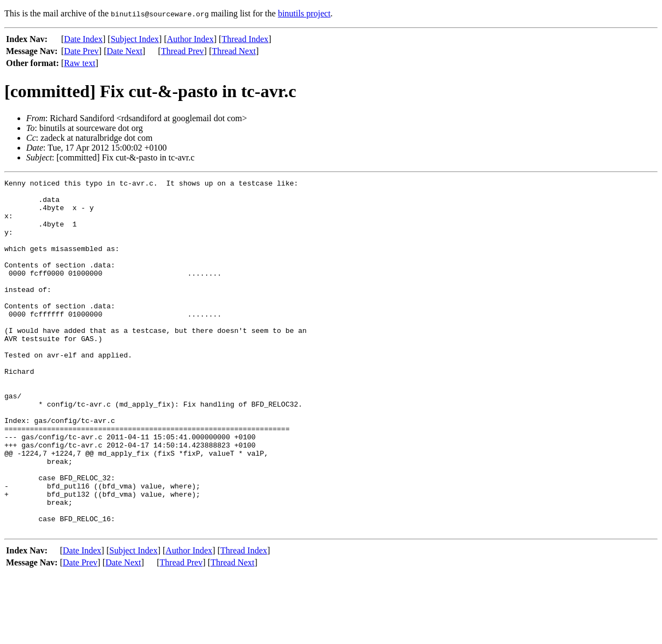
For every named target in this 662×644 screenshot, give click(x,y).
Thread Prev (183, 51)
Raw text (79, 63)
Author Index (190, 39)
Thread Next (234, 51)
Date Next (125, 51)
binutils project (304, 13)
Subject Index (135, 39)
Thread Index (245, 39)
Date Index (83, 39)
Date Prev (81, 51)
